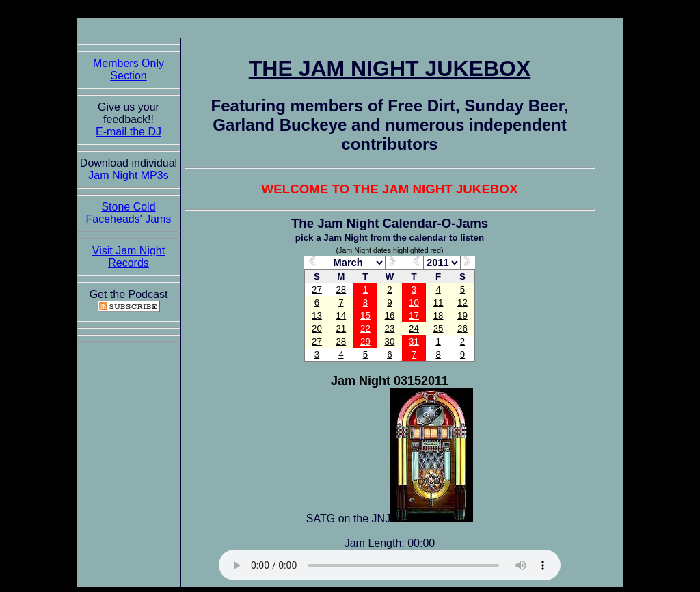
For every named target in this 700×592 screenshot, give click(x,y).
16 (390, 315)
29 (365, 341)
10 (414, 302)
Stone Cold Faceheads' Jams (129, 213)
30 (390, 341)
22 (365, 328)
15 (365, 315)
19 (462, 315)
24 (414, 328)
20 (317, 328)
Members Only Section (129, 69)
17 (414, 315)
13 (317, 315)
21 (341, 328)
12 (462, 302)
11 (439, 302)
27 (317, 290)
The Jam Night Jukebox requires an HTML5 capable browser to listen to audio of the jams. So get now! (390, 565)
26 (462, 328)
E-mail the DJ (129, 132)
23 (390, 328)
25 (439, 328)
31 (414, 341)
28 (341, 290)
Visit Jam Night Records (129, 257)
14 (341, 315)
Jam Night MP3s (128, 175)
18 (439, 315)
